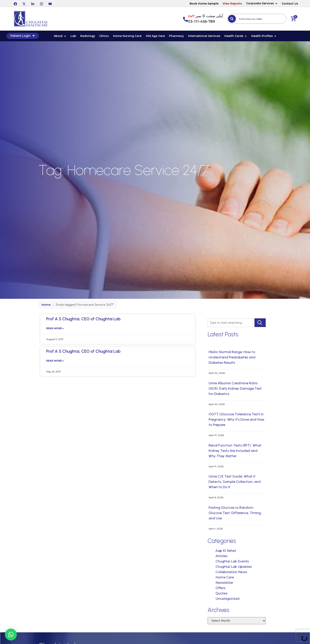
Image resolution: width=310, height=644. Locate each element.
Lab (78, 37)
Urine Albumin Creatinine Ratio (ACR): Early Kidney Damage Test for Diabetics (235, 390)
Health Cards (241, 37)
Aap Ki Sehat (226, 552)
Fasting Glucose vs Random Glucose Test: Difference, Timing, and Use (235, 514)
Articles (222, 557)
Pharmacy (182, 37)
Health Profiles (269, 37)
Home (46, 306)
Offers (221, 589)
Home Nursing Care (132, 37)
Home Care (225, 579)
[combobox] (257, 19)
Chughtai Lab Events (232, 563)
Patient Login (30, 37)
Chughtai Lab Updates (234, 568)
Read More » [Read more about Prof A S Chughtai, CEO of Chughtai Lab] (55, 331)
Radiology (93, 37)
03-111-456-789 (202, 22)
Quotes (222, 595)
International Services (209, 37)
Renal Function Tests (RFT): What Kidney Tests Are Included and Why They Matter (235, 452)
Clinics (109, 37)
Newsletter (224, 584)
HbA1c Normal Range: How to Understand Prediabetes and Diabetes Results (232, 359)
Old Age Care (160, 37)
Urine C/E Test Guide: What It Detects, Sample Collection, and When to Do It (235, 483)
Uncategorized (227, 600)
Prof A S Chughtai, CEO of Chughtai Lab (83, 320)
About (65, 37)
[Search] (232, 19)
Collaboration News (231, 573)
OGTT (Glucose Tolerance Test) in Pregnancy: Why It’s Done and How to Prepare (236, 421)
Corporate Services (262, 3)
